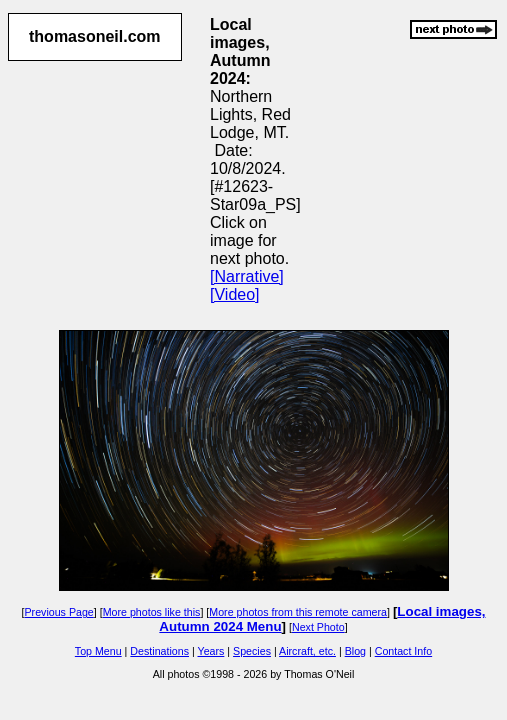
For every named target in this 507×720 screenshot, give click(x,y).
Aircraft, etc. (307, 651)
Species (252, 651)
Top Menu (98, 651)
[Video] (235, 294)
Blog (355, 651)
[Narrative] (247, 276)
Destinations (159, 651)
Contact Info (403, 651)
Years (211, 651)
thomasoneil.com (95, 36)
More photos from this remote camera (298, 612)
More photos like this (152, 612)
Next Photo (318, 627)
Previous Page (58, 612)
